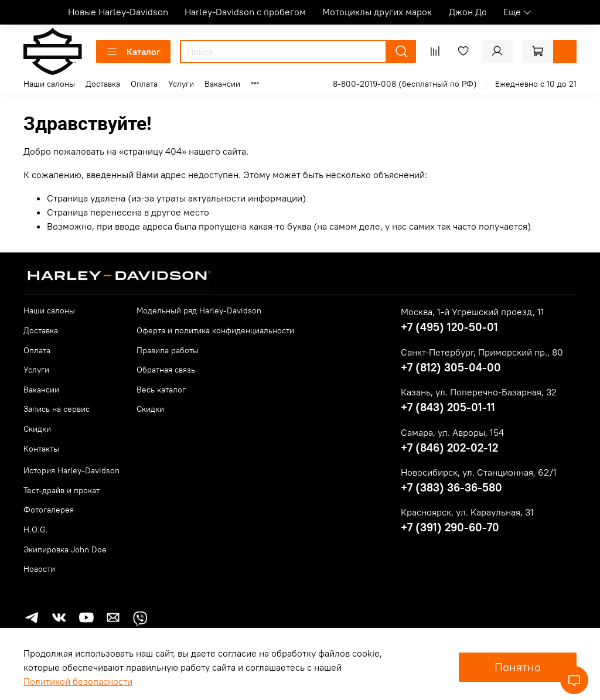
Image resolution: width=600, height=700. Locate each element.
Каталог (133, 52)
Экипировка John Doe (65, 549)
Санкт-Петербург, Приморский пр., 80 (482, 352)
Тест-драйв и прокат (62, 490)
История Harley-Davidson (71, 470)
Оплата (144, 84)
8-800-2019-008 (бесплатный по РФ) (405, 84)
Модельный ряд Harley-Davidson (199, 310)
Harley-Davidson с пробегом (245, 12)
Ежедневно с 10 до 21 (536, 84)
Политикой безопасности (78, 681)
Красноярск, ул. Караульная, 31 (467, 512)
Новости (39, 569)
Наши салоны (49, 84)
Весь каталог (161, 390)
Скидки (37, 429)
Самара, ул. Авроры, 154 (452, 432)
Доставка (103, 84)
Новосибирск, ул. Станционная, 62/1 (479, 472)
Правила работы (168, 350)
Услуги (181, 84)
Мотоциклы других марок (377, 12)
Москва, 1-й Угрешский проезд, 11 (473, 312)
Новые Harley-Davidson (118, 12)
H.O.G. (36, 530)
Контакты (41, 449)
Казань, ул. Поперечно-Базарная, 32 (479, 392)
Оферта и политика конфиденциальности (215, 330)
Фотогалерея (49, 510)
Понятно (518, 667)
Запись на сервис (57, 409)
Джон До (468, 12)
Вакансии (222, 84)
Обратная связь (166, 370)
